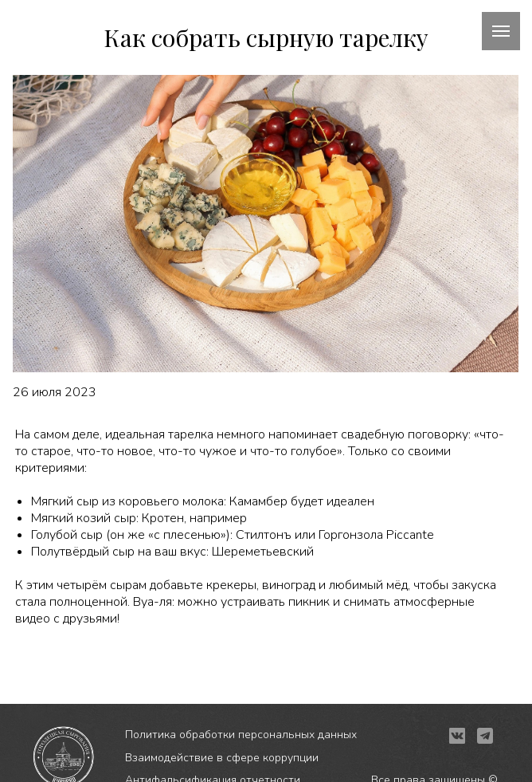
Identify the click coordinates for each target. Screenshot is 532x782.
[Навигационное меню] (501, 31)
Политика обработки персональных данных (241, 735)
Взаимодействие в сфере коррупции (222, 758)
